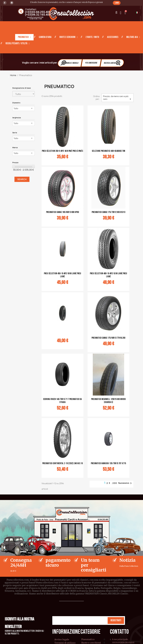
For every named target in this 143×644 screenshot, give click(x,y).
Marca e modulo (70, 63)
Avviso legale (62, 639)
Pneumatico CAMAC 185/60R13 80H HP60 (62, 212)
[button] (117, 3)
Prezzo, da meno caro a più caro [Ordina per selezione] (118, 98)
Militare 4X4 (133, 37)
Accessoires (113, 37)
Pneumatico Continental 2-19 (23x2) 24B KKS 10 (62, 463)
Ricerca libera (112, 63)
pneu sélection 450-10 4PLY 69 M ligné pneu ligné (62, 275)
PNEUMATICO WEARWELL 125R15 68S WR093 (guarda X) (108, 401)
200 (115, 483)
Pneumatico (24, 37)
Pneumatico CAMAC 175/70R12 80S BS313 (108, 212)
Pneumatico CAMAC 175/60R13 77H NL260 (108, 338)
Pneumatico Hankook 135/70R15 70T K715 (108, 463)
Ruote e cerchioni (69, 37)
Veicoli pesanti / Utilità (18, 44)
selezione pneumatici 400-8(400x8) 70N (108, 151)
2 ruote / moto (92, 37)
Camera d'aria (45, 37)
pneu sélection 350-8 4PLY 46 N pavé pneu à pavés (62, 151)
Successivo (125, 483)
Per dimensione (91, 63)
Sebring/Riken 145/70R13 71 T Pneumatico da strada (62, 401)
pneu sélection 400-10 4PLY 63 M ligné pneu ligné (108, 275)
